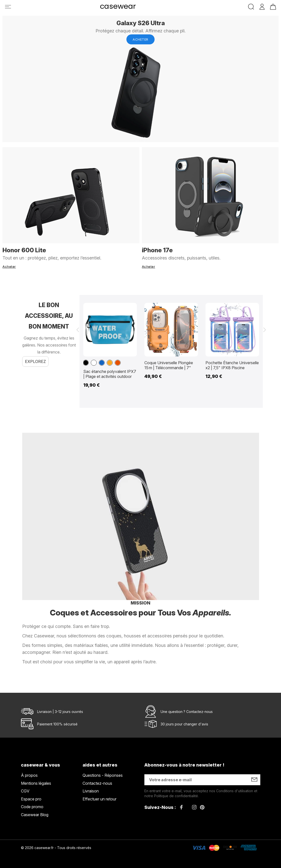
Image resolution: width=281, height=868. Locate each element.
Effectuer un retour (99, 799)
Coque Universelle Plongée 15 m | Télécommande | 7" (169, 365)
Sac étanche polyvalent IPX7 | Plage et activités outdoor (110, 374)
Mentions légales (36, 783)
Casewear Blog (35, 815)
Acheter (140, 39)
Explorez (35, 361)
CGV (25, 791)
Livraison (91, 791)
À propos (29, 775)
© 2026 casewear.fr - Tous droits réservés (56, 848)
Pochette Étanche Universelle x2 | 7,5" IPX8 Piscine (232, 365)
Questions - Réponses (103, 775)
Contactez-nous (199, 712)
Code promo (32, 807)
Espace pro (31, 799)
